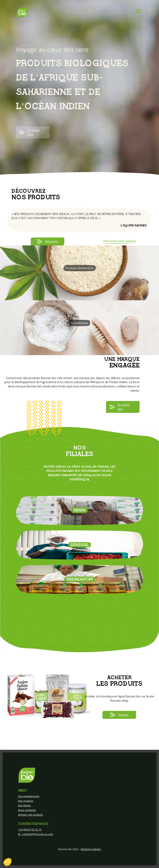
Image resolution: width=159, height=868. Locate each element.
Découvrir (48, 241)
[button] (7, 862)
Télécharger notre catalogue (120, 241)
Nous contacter (27, 810)
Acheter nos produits (30, 815)
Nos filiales (24, 805)
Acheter (119, 715)
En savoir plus (30, 132)
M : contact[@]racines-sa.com (36, 834)
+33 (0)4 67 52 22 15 (30, 830)
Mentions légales (91, 849)
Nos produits (26, 801)
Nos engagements (29, 796)
